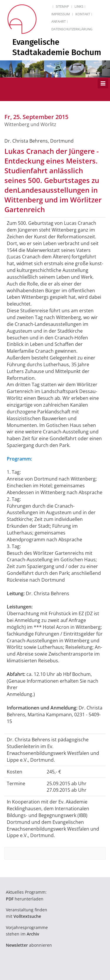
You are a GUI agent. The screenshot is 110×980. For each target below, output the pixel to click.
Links (79, 6)
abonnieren (29, 945)
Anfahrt (59, 21)
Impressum (61, 14)
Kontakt (83, 14)
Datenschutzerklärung (72, 29)
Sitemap (62, 6)
